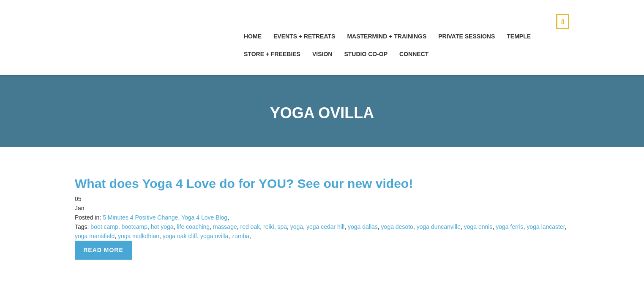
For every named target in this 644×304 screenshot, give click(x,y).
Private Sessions (467, 36)
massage (225, 227)
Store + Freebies (272, 54)
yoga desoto (397, 227)
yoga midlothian (139, 236)
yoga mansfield (95, 236)
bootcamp (135, 227)
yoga (297, 227)
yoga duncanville (439, 227)
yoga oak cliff (180, 236)
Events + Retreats (304, 36)
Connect (414, 54)
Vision (322, 54)
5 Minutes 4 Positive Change (140, 217)
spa (282, 227)
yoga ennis (478, 227)
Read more (103, 250)
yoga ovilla (214, 236)
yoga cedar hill (325, 227)
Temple (519, 36)
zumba (240, 236)
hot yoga (162, 227)
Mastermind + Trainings (387, 36)
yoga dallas (363, 227)
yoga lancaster (546, 227)
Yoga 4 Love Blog (204, 217)
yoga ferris (509, 227)
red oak (250, 227)
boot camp (104, 227)
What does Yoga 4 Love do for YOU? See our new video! (244, 183)
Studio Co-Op (366, 54)
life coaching (193, 227)
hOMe (253, 36)
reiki (269, 227)
